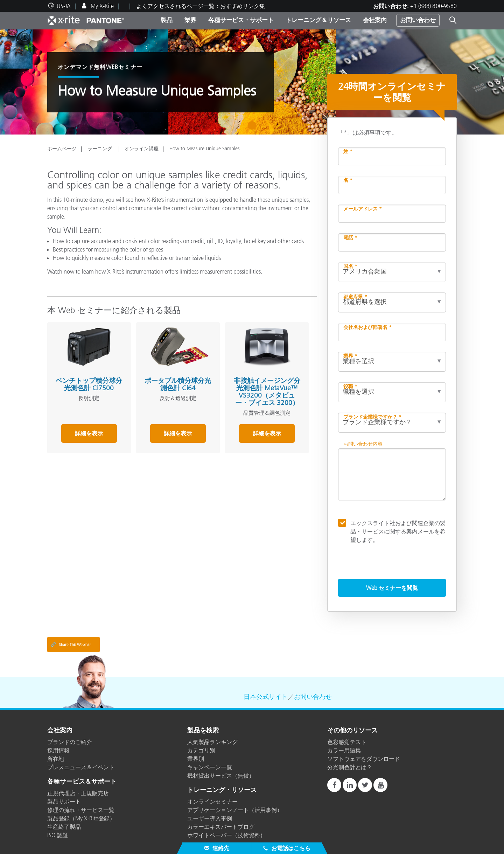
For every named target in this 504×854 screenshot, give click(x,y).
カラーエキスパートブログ (221, 827)
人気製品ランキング (212, 742)
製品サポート (64, 801)
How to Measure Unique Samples (204, 149)
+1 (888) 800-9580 (433, 6)
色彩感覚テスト (347, 742)
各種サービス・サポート (241, 20)
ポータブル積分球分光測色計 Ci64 (178, 384)
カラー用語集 (344, 750)
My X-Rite (101, 6)
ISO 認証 (58, 835)
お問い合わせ (418, 20)
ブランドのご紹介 (70, 742)
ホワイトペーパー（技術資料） (226, 835)
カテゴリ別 (201, 750)
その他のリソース (352, 731)
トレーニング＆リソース (318, 20)
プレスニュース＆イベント (81, 767)
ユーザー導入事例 (210, 818)
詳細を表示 (89, 433)
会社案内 (375, 20)
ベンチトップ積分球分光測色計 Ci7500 (89, 384)
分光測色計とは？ (350, 767)
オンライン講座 (141, 149)
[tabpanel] (252, 82)
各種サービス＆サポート (82, 782)
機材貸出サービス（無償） (221, 776)
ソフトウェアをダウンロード (364, 759)
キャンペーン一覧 (210, 767)
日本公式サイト (266, 697)
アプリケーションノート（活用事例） (235, 810)
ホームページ (62, 149)
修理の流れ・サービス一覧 (81, 810)
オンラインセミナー (212, 801)
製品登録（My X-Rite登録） (81, 818)
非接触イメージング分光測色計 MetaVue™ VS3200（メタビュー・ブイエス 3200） (267, 392)
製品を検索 (203, 731)
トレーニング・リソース (222, 790)
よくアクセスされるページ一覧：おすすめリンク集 (201, 6)
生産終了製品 (64, 827)
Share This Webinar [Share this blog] (71, 645)
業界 (190, 20)
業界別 (196, 759)
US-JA (64, 6)
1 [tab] (254, 128)
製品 (167, 20)
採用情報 (58, 750)
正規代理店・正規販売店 (78, 793)
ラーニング (100, 149)
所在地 (56, 759)
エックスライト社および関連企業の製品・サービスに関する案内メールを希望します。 (398, 531)
